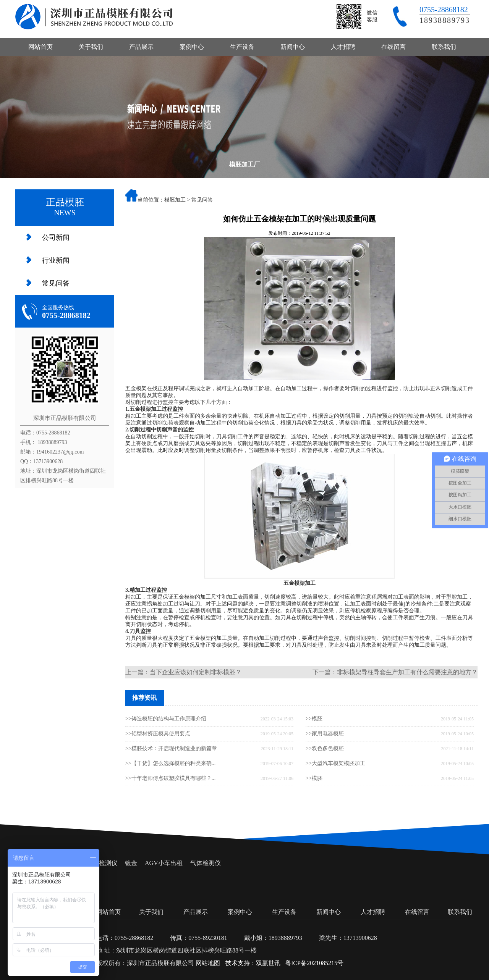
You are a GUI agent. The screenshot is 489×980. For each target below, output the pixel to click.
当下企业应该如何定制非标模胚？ (196, 672)
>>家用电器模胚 (325, 734)
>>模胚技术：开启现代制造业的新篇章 (171, 748)
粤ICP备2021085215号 (314, 963)
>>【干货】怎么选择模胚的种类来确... (170, 763)
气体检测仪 (206, 863)
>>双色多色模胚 (325, 748)
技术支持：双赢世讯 (253, 963)
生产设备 (242, 47)
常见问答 (56, 283)
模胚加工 (175, 200)
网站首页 (40, 47)
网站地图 (208, 963)
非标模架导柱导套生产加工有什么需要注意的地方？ (407, 672)
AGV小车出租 (164, 863)
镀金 (131, 863)
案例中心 (192, 47)
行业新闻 (56, 260)
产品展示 (141, 47)
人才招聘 (343, 47)
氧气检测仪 (102, 863)
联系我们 (444, 47)
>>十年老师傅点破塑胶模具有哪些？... (170, 778)
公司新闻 (56, 237)
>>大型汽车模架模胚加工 (335, 763)
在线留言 (393, 47)
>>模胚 (314, 719)
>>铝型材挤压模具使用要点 (158, 734)
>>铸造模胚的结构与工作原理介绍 (166, 719)
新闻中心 (293, 47)
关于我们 (91, 47)
